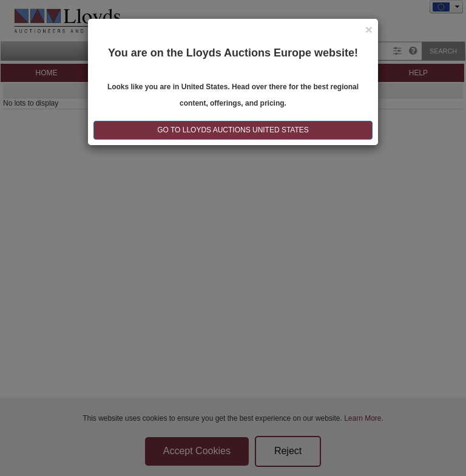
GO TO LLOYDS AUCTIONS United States (233, 130)
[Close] (369, 29)
